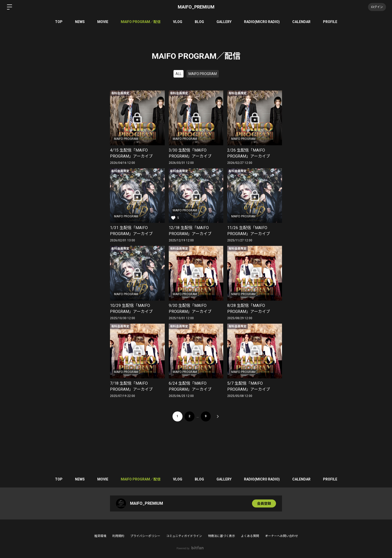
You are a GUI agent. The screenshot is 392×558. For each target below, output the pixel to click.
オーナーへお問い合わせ (281, 536)
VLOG (178, 22)
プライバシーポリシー (145, 536)
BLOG (199, 22)
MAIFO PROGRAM (203, 74)
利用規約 (118, 536)
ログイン (377, 7)
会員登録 (264, 503)
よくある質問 (250, 536)
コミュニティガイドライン (184, 536)
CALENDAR (301, 22)
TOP (59, 22)
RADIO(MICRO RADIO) (262, 22)
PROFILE (330, 22)
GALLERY (224, 22)
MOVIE (103, 22)
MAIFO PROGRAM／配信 (141, 22)
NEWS (80, 22)
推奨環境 (100, 536)
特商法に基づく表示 (221, 536)
